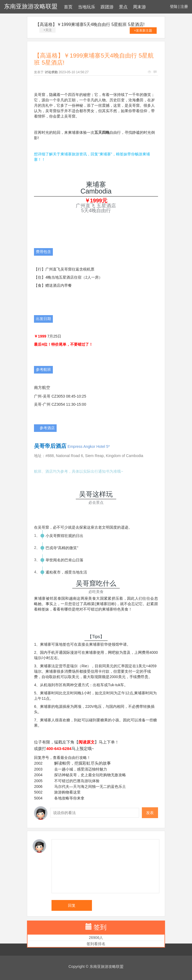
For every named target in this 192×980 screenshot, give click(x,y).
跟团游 (107, 7)
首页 (68, 7)
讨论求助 (51, 72)
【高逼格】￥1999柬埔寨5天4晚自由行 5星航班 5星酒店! (90, 24)
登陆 (174, 6)
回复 (72, 905)
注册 (184, 6)
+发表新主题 (143, 31)
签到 (100, 927)
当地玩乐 (87, 7)
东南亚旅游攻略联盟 (31, 6)
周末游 (139, 7)
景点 (123, 7)
